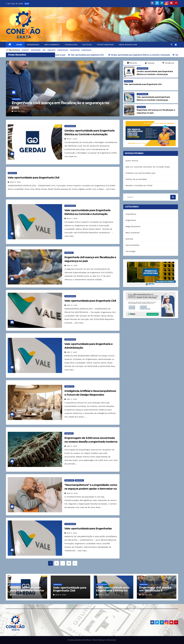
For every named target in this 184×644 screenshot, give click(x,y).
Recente (132, 63)
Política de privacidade (136, 179)
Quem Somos (132, 161)
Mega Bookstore (128, 45)
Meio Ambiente (52, 45)
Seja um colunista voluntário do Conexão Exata (148, 167)
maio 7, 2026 (72, 139)
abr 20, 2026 (72, 305)
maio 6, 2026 (15, 182)
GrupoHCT (25, 50)
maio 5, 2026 (19, 111)
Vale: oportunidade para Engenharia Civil (34, 178)
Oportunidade (36, 50)
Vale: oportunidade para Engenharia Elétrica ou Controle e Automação (63, 105)
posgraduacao (86, 50)
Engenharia (33, 45)
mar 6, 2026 (72, 533)
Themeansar (111, 640)
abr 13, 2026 (72, 446)
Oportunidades (105, 45)
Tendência (168, 63)
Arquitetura (69, 386)
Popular (150, 63)
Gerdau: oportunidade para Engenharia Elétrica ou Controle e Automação (27, 592)
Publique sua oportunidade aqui (141, 173)
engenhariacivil (63, 50)
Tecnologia (71, 45)
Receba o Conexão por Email (139, 185)
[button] (172, 45)
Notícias (87, 45)
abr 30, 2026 (72, 266)
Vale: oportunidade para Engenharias (88, 529)
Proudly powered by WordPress (80, 640)
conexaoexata (75, 50)
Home (19, 45)
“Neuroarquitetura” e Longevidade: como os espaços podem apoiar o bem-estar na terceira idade (91, 489)
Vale (44, 50)
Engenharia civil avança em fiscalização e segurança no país (155, 590)
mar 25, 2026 (72, 493)
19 (69, 563)
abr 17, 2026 (72, 352)
